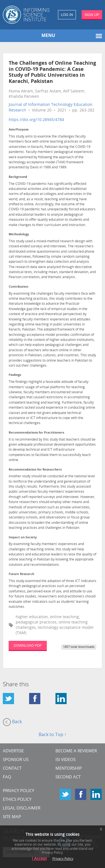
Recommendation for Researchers (35, 470)
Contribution (18, 287)
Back (12, 722)
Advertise (13, 751)
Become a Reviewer (76, 751)
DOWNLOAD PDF (28, 646)
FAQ (7, 777)
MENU (48, 36)
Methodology (19, 235)
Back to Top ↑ (53, 735)
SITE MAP (12, 817)
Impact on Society (23, 538)
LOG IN (67, 15)
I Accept (39, 859)
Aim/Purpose (19, 130)
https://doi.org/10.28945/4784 (36, 120)
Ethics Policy (17, 800)
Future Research (21, 574)
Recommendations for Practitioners (36, 433)
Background (18, 177)
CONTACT (12, 769)
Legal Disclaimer (22, 808)
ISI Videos (66, 760)
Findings (15, 375)
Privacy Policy (18, 791)
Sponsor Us (16, 760)
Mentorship (69, 769)
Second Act (68, 777)
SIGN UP (92, 15)
